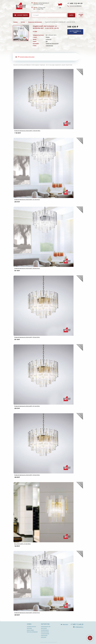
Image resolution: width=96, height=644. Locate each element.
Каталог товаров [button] (22, 15)
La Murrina (49, 39)
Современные (49, 46)
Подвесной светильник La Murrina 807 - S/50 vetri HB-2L (27, 337)
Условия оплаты (31, 626)
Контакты (44, 637)
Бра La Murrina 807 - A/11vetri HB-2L (22, 544)
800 (47, 41)
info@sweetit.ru (79, 627)
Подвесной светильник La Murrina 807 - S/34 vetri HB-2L (27, 475)
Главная (15, 22)
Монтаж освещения (32, 632)
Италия (48, 37)
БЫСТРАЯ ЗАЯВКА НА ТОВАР (75, 32)
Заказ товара (30, 630)
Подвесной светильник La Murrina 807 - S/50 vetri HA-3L (27, 268)
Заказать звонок (76, 6)
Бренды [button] (81, 14)
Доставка (29, 628)
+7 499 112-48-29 (75, 3)
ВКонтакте (65, 624)
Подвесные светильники (35, 22)
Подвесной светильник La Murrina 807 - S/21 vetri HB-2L (27, 406)
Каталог (23, 22)
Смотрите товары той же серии (27, 57)
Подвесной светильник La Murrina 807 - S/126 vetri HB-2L (27, 131)
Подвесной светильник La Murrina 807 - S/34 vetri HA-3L (27, 613)
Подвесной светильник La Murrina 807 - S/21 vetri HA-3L (27, 200)
